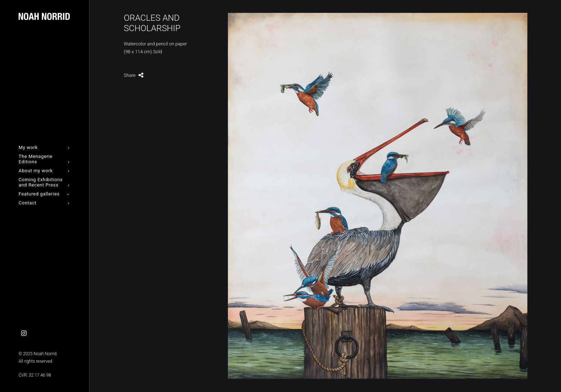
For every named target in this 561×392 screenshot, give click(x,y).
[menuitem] (24, 334)
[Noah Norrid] (44, 16)
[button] (24, 334)
